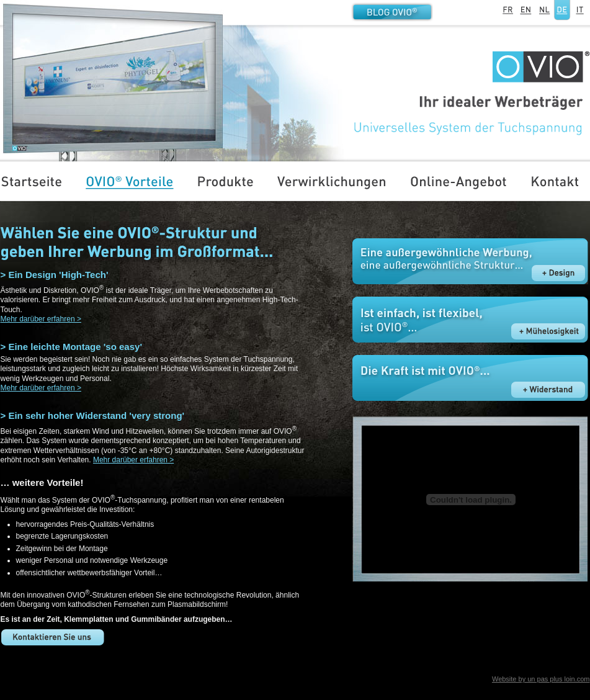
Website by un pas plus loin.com (541, 679)
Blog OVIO (392, 12)
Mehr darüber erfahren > (41, 319)
